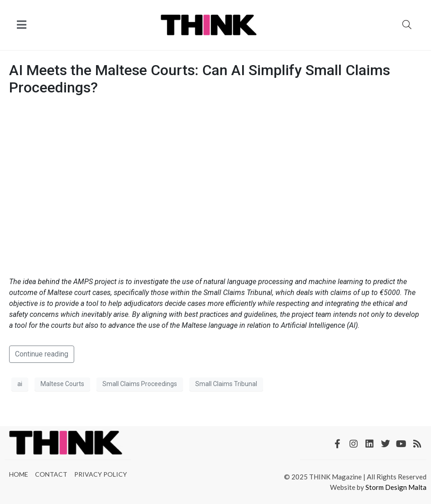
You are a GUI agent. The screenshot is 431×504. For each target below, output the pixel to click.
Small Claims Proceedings (140, 384)
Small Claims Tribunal (226, 384)
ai (20, 384)
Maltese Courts (62, 384)
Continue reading (42, 354)
